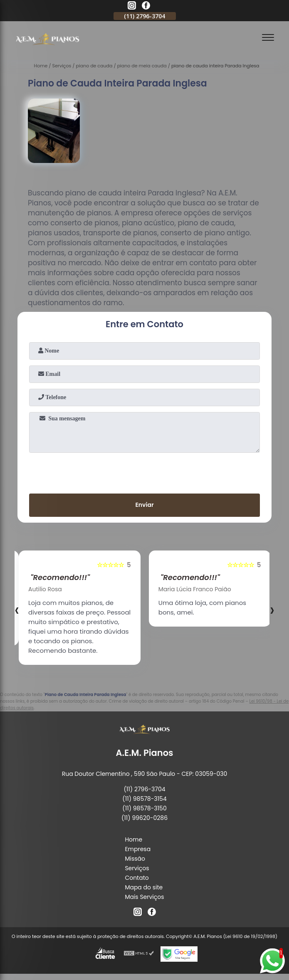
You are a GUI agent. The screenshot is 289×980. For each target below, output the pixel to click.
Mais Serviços (144, 897)
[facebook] (146, 7)
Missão (135, 859)
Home (133, 839)
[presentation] (145, 471)
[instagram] (132, 7)
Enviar (144, 505)
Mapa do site (144, 887)
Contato (137, 878)
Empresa (138, 849)
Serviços (137, 868)
